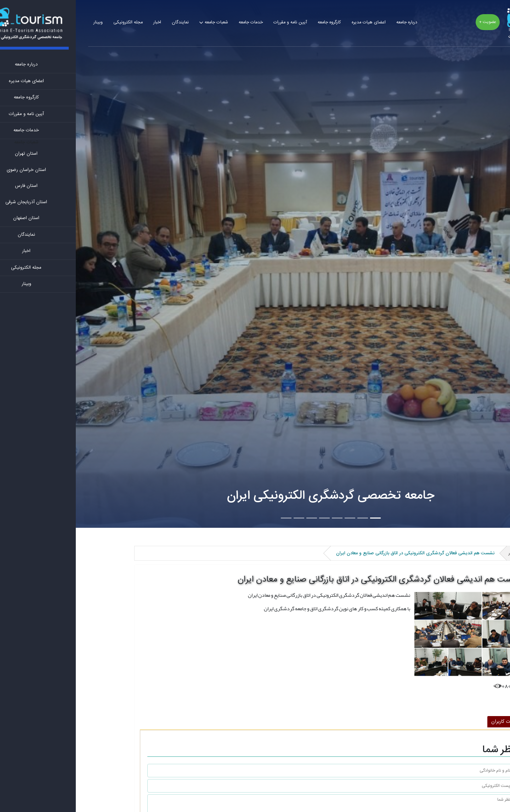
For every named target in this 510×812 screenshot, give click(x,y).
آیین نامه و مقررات (214, 22)
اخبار (81, 22)
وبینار (22, 22)
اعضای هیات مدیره (293, 22)
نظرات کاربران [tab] (429, 722)
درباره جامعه (331, 22)
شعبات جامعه (141, 22)
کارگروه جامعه (254, 22)
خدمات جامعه (175, 22)
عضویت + (412, 22)
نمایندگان (104, 22)
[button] (38, 264)
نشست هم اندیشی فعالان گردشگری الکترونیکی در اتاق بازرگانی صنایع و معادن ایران (304, 580)
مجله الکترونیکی (52, 22)
